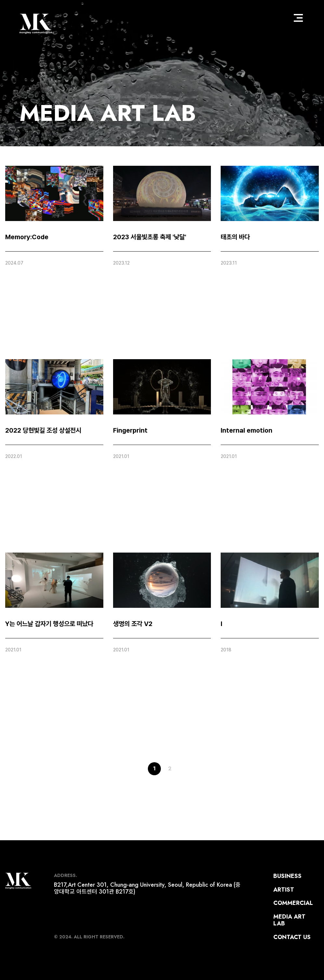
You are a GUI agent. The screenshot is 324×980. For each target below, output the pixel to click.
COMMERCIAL (293, 903)
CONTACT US (292, 937)
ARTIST (284, 890)
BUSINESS (287, 876)
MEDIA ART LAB (108, 113)
